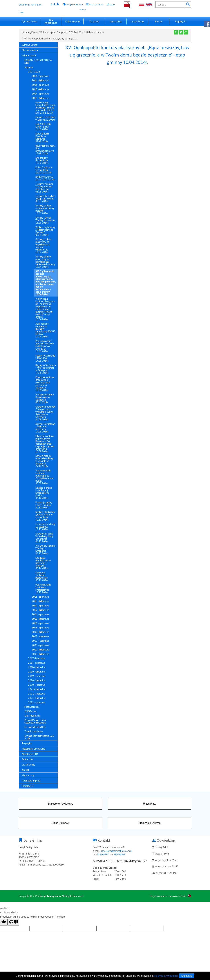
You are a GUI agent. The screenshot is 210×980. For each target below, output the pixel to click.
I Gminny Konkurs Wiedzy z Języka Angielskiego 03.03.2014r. (44, 188)
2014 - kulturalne (95, 32)
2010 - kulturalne (40, 650)
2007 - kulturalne (40, 641)
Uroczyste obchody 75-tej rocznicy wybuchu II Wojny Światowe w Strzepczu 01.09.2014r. (45, 413)
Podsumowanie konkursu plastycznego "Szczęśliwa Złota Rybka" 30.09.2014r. (44, 477)
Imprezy (63, 32)
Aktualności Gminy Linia (33, 749)
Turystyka (94, 21)
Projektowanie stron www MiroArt (170, 897)
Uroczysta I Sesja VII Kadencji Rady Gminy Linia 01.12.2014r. (44, 537)
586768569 (120, 856)
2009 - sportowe (40, 645)
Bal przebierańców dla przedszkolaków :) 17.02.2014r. (45, 150)
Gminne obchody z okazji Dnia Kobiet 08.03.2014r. (45, 199)
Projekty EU (181, 21)
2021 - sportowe (37, 694)
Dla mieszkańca (51, 21)
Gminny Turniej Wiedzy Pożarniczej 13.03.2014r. (45, 220)
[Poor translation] (13, 924)
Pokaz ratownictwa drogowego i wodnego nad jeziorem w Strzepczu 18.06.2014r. (45, 384)
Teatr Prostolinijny (34, 731)
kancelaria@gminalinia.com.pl (116, 852)
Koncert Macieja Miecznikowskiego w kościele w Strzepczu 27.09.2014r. (45, 461)
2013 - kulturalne (40, 601)
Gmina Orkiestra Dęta (35, 727)
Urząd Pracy (149, 804)
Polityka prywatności (166, 976)
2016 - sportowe (40, 76)
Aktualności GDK (30, 754)
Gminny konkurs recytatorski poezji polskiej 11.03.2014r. (45, 209)
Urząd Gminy (137, 21)
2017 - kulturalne (37, 658)
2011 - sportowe (40, 614)
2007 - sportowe (40, 636)
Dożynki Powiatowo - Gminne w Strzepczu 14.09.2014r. (45, 428)
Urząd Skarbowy (61, 824)
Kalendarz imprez (31, 781)
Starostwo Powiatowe (61, 804)
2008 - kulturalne (40, 632)
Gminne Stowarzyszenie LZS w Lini (39, 737)
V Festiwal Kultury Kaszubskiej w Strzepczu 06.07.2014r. (44, 398)
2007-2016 (77, 32)
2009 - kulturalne (40, 654)
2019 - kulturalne (37, 672)
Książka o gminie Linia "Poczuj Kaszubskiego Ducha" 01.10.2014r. (44, 493)
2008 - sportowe (40, 628)
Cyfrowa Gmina (29, 21)
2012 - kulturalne (40, 610)
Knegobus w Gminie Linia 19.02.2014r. (42, 160)
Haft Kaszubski (32, 707)
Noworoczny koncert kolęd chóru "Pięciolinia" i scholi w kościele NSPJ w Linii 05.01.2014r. (46, 108)
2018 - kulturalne (37, 667)
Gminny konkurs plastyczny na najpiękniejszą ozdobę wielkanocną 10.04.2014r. (43, 246)
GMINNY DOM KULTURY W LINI (38, 61)
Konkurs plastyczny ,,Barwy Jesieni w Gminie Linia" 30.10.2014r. (45, 516)
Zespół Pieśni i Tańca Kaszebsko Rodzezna (35, 721)
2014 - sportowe (40, 94)
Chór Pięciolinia (32, 716)
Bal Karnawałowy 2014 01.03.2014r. (45, 178)
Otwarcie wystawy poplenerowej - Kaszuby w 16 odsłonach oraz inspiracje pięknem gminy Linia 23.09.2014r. (45, 444)
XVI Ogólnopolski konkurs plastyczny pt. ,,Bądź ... (50, 39)
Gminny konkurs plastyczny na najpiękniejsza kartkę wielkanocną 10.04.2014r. (45, 262)
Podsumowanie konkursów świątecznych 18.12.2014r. (43, 588)
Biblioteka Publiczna (150, 824)
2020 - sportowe (37, 685)
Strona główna (30, 32)
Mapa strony (28, 775)
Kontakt (159, 21)
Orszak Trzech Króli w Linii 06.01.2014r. (46, 118)
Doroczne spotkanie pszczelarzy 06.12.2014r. (42, 576)
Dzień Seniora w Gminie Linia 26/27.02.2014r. (44, 170)
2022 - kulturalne (37, 698)
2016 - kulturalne (40, 80)
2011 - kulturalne (40, 619)
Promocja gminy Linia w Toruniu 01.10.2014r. (44, 505)
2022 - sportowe (37, 702)
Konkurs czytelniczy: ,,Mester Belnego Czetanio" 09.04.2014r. (46, 231)
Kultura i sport (73, 21)
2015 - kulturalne (40, 89)
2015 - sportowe (40, 85)
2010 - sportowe (40, 623)
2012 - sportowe (40, 606)
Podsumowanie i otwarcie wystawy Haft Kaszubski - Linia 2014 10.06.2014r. (44, 346)
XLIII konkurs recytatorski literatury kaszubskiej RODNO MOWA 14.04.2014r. (45, 330)
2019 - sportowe (37, 676)
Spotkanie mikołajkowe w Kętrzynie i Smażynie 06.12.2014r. (43, 563)
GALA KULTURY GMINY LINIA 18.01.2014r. (43, 127)
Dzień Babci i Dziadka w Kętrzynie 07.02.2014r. (42, 137)
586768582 (103, 856)
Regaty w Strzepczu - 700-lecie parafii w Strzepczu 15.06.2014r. (46, 369)
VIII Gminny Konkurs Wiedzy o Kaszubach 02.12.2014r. (45, 550)
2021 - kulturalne (37, 689)
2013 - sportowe (40, 597)
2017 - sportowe (37, 663)
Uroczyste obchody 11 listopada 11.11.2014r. (45, 527)
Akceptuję (187, 976)
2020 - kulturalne (37, 680)
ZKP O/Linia (30, 711)
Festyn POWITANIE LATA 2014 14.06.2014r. (45, 358)
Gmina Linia (116, 21)
